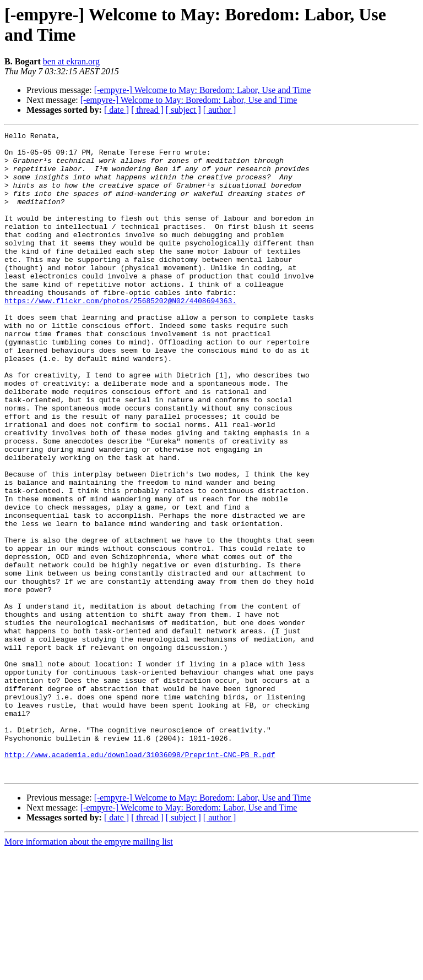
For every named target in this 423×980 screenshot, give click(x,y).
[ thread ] (147, 110)
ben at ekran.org (71, 61)
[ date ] (116, 110)
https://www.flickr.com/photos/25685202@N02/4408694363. (120, 335)
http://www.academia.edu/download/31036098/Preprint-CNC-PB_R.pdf (140, 880)
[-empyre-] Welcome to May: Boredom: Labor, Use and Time (203, 90)
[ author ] (220, 110)
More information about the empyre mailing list (89, 970)
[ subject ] (183, 110)
